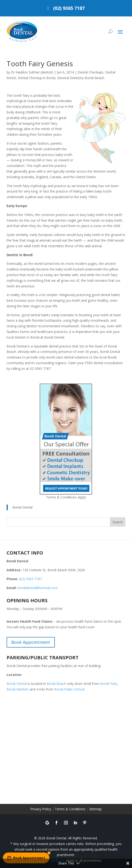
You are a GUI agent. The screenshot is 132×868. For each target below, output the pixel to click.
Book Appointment (31, 642)
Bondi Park (109, 684)
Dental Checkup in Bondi (37, 78)
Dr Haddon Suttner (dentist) (32, 72)
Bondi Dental (22, 507)
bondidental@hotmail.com (38, 588)
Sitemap (95, 809)
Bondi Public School (69, 689)
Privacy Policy (41, 809)
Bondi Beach (56, 684)
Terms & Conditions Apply (66, 497)
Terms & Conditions (70, 809)
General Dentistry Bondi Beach (81, 78)
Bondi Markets (18, 689)
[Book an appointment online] (26, 858)
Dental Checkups (90, 72)
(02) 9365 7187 (69, 8)
